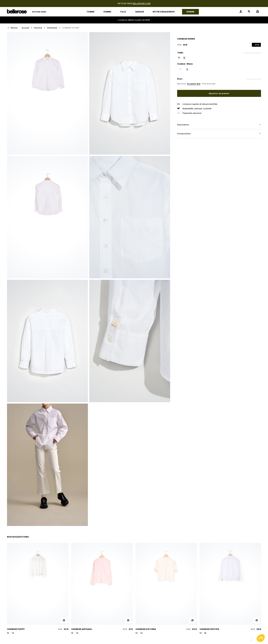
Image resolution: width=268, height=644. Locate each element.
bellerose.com (142, 3)
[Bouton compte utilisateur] (241, 12)
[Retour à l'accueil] (27, 12)
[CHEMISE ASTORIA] (166, 589)
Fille (123, 12)
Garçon (139, 12)
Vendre (190, 12)
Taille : (180, 53)
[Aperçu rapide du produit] (64, 620)
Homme (107, 12)
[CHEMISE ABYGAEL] (102, 589)
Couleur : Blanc (185, 64)
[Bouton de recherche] (249, 12)
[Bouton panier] (257, 12)
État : (180, 79)
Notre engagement (164, 12)
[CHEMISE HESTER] (230, 589)
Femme (91, 12)
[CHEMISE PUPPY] (38, 589)
